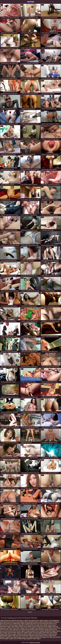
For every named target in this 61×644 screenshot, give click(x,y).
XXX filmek (22, 636)
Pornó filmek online (32, 630)
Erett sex (55, 627)
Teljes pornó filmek (24, 625)
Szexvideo (3, 627)
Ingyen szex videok (13, 627)
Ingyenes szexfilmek (35, 637)
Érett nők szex (35, 625)
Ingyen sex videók (22, 633)
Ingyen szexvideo (44, 633)
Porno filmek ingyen (11, 625)
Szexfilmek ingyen (50, 631)
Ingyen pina (34, 628)
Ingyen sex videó (11, 637)
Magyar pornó (4, 628)
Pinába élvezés (30, 631)
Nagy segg (26, 639)
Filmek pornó (8, 622)
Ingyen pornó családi (27, 622)
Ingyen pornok (33, 633)
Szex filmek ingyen (11, 634)
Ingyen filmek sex (6, 621)
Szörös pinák (49, 630)
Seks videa (13, 630)
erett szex (15, 636)
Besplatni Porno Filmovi (46, 628)
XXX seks (41, 630)
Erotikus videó (47, 636)
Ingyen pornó (52, 625)
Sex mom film (4, 630)
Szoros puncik (37, 624)
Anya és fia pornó (49, 622)
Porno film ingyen (19, 628)
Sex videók (30, 636)
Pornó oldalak (40, 631)
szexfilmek (30, 2)
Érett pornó (53, 624)
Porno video (16, 622)
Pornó (11, 628)
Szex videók (44, 625)
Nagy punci (46, 637)
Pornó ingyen (48, 627)
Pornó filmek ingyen (19, 631)
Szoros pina (8, 631)
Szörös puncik (45, 634)
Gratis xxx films (38, 622)
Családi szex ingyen (19, 624)
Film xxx (28, 628)
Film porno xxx (8, 624)
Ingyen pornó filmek (34, 634)
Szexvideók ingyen (6, 636)
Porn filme (57, 628)
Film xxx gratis (21, 630)
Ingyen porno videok (16, 639)
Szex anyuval (54, 637)
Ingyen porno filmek (10, 633)
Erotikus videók (22, 634)
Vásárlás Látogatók (35, 642)
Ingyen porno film (23, 637)
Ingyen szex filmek (30, 621)
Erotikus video (38, 636)
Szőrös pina (46, 624)
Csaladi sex (29, 624)
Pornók (2, 625)
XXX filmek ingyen (18, 621)
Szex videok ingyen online (44, 621)
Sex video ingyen (35, 639)
